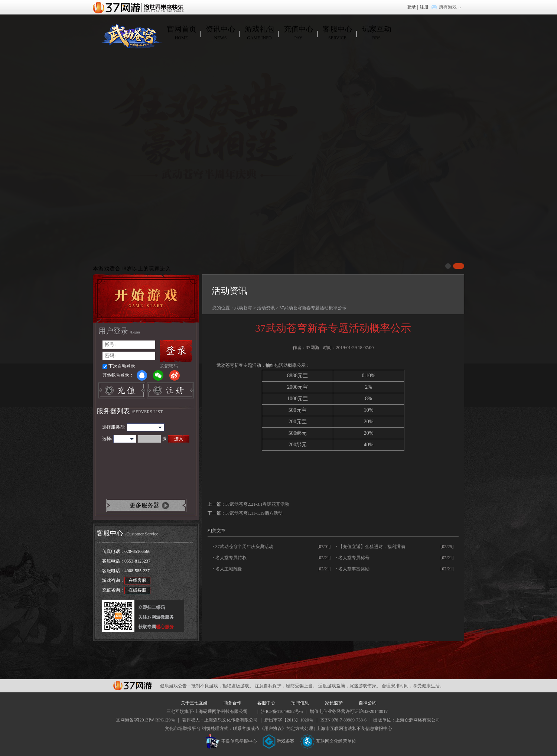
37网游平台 (132, 686)
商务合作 (232, 703)
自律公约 (368, 703)
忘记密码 (169, 366)
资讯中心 (220, 33)
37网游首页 (140, 7)
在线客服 (137, 580)
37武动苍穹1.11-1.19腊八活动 (254, 513)
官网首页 (181, 33)
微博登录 (175, 375)
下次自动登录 (122, 366)
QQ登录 (142, 375)
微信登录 (158, 375)
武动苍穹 (243, 308)
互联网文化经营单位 (328, 741)
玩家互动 (376, 33)
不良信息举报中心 (231, 741)
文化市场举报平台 (183, 729)
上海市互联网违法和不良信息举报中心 (354, 729)
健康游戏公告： (176, 686)
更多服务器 (144, 505)
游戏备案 (278, 741)
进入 (179, 439)
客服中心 (337, 33)
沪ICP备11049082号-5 (282, 711)
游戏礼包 (259, 33)
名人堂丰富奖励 (354, 569)
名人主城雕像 (229, 569)
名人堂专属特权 (231, 558)
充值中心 (298, 33)
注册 (424, 7)
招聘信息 (300, 703)
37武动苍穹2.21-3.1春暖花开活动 (257, 504)
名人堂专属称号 (354, 558)
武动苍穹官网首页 (132, 36)
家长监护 (334, 703)
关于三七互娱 (194, 703)
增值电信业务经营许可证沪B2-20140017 (349, 711)
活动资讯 (266, 308)
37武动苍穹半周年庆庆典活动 (244, 547)
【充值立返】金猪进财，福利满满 (372, 547)
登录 (411, 7)
